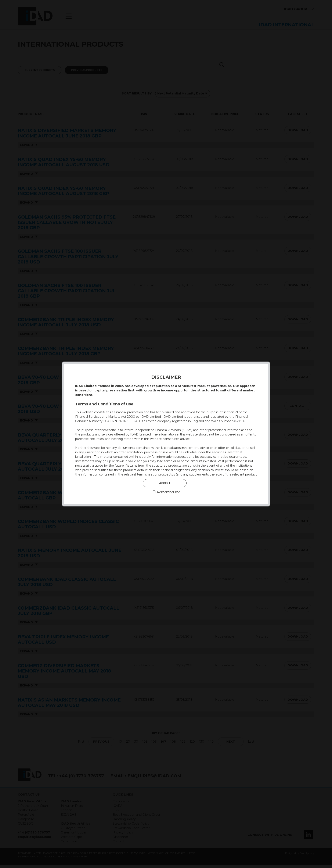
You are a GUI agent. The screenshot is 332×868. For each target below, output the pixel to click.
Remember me (166, 492)
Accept (165, 483)
